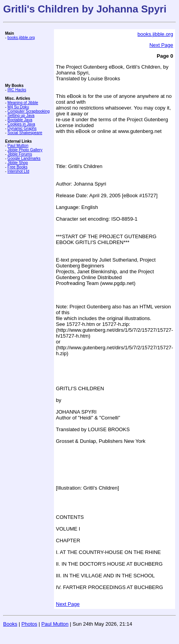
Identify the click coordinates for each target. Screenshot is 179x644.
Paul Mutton (18, 146)
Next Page (161, 45)
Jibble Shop (18, 163)
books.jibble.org (21, 38)
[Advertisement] (29, 62)
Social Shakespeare (25, 133)
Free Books (17, 167)
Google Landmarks (24, 158)
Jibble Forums (20, 154)
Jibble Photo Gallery (25, 150)
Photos (29, 624)
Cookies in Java (21, 124)
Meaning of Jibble (23, 103)
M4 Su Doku (18, 107)
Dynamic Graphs (22, 128)
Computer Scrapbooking (29, 111)
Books (10, 624)
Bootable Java (20, 120)
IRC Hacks (17, 90)
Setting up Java (21, 116)
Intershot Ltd (18, 171)
